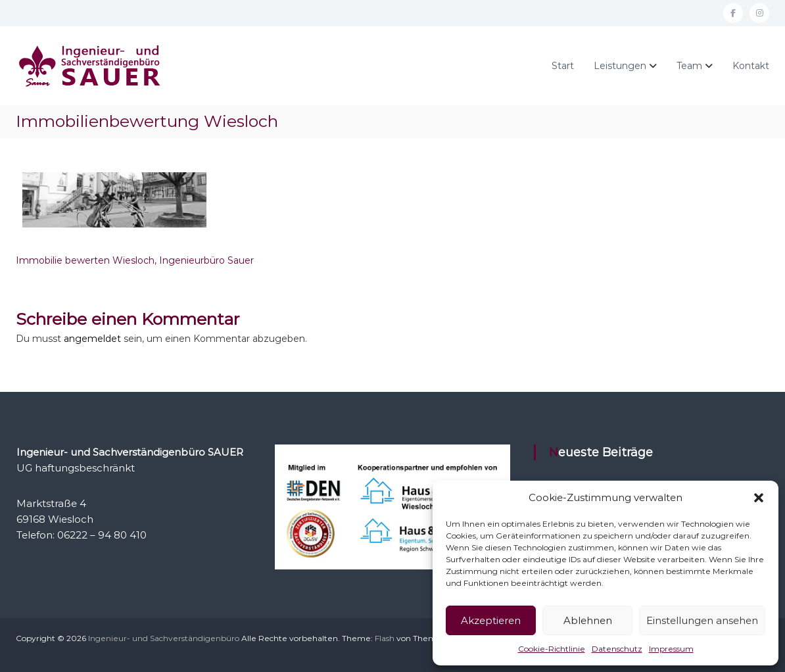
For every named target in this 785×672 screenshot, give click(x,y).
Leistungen (620, 66)
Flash (385, 638)
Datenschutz (617, 649)
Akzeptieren (491, 620)
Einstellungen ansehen (702, 620)
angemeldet (92, 339)
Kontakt (751, 66)
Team (689, 66)
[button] (759, 498)
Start (563, 66)
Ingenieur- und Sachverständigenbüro (164, 638)
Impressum (671, 649)
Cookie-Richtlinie (552, 649)
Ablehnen (588, 620)
